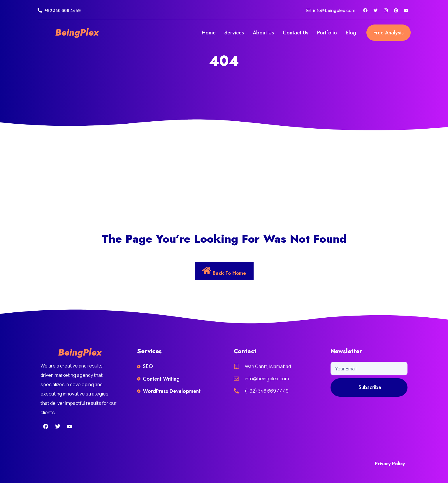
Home (209, 33)
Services (234, 33)
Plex (89, 33)
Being (67, 33)
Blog (351, 33)
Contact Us (296, 33)
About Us (263, 33)
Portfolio (327, 33)
